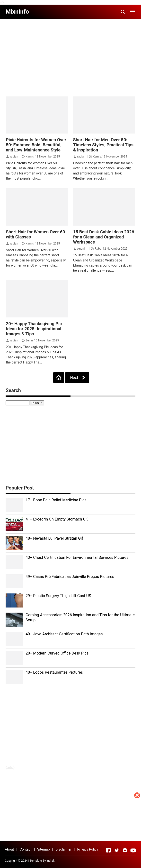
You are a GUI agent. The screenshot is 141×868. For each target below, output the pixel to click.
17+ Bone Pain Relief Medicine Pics (56, 500)
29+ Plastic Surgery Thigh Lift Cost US (58, 596)
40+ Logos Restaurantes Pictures (54, 672)
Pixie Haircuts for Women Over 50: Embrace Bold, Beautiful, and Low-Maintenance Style (36, 145)
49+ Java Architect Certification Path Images (64, 634)
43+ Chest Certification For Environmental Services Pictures (77, 557)
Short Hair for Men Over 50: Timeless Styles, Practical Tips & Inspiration (103, 145)
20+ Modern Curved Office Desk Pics (57, 653)
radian (14, 157)
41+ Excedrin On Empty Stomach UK (57, 519)
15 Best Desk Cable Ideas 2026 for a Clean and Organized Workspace (104, 237)
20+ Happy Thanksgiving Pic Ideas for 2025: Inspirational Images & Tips (34, 329)
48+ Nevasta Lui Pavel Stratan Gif (54, 538)
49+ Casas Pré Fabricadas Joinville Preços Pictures (70, 577)
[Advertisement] (70, 834)
